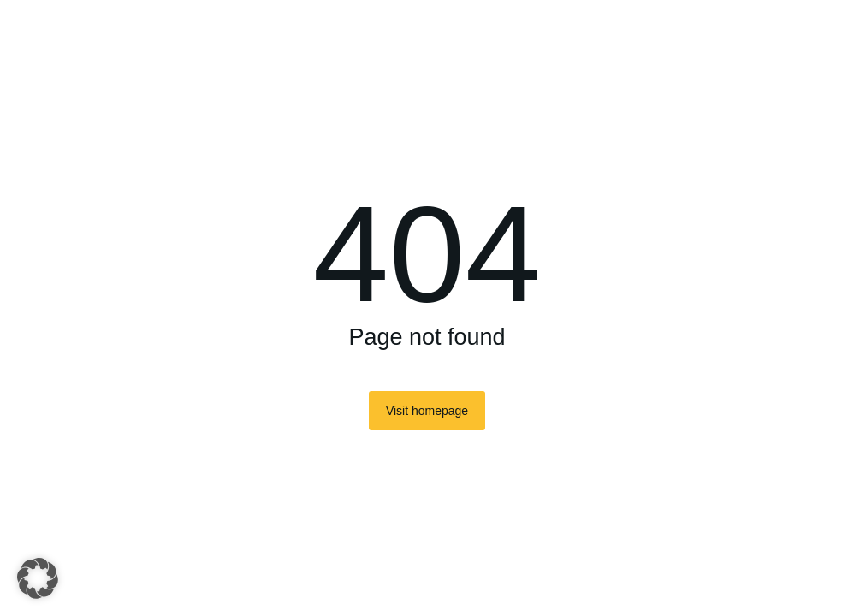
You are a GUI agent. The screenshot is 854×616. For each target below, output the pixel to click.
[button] (38, 578)
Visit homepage (427, 411)
